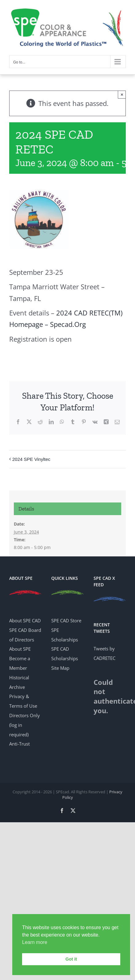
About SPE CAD (25, 620)
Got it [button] (71, 959)
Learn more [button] (35, 942)
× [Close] (122, 94)
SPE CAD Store (66, 620)
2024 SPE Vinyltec (31, 459)
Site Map (60, 668)
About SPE (20, 649)
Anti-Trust (19, 744)
